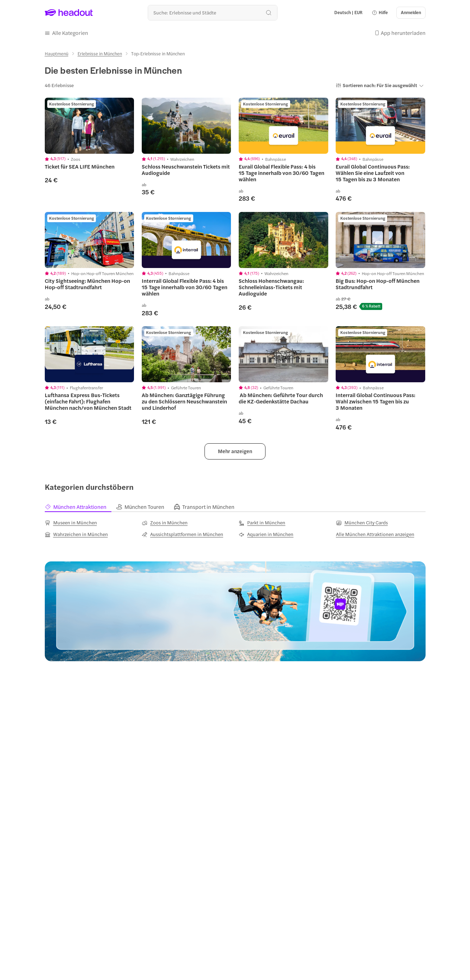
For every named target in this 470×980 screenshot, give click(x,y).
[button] (380, 13)
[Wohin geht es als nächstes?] (212, 13)
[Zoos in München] (165, 523)
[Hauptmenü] (57, 54)
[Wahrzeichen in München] (76, 534)
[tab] (80, 507)
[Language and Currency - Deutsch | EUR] (348, 13)
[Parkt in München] (262, 523)
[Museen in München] (71, 523)
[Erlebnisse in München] (100, 54)
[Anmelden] (411, 13)
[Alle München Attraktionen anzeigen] (375, 534)
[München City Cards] (362, 523)
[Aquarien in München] (266, 534)
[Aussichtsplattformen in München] (182, 534)
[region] (90, 126)
